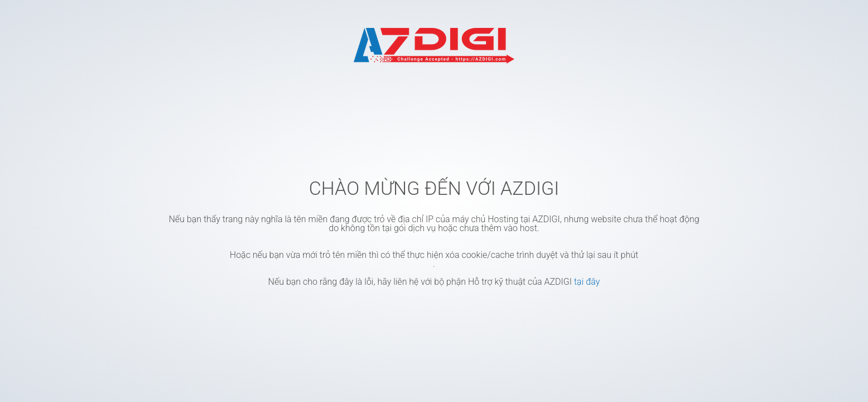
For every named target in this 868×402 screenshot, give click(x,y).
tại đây (587, 282)
